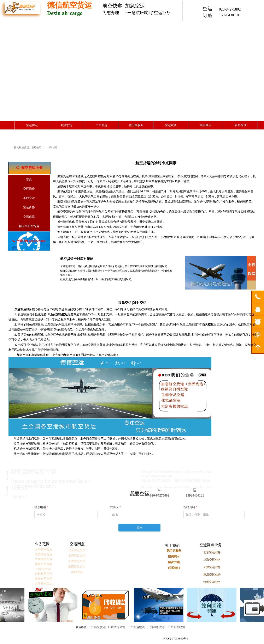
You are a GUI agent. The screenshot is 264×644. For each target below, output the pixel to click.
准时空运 (53, 147)
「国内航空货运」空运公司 (27, 147)
